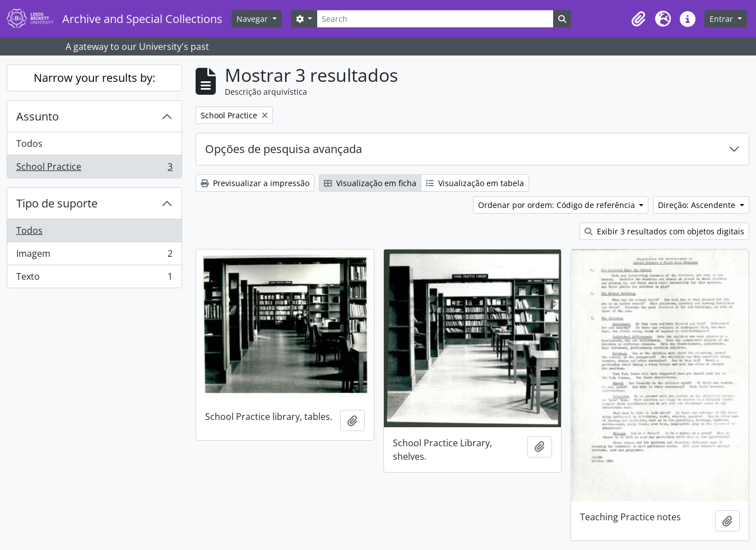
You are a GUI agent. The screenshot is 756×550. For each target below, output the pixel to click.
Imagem (94, 256)
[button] (638, 19)
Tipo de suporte (57, 203)
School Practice (94, 169)
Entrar (722, 19)
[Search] (435, 19)
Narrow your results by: (94, 78)
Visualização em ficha (370, 183)
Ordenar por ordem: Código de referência (558, 205)
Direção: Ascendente (698, 205)
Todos (29, 144)
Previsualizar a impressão (255, 183)
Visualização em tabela (475, 183)
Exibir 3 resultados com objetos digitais (664, 231)
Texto (94, 279)
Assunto (38, 116)
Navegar (253, 19)
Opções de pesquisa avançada (284, 149)
